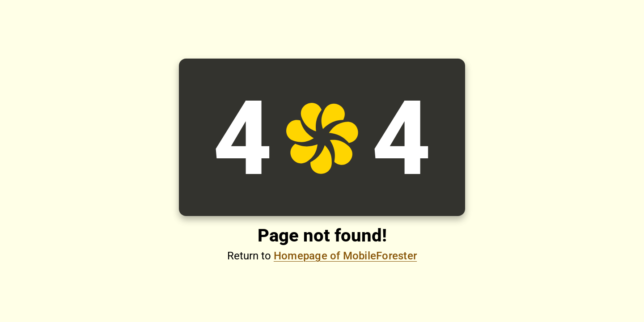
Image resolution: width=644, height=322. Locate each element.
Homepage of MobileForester (345, 256)
